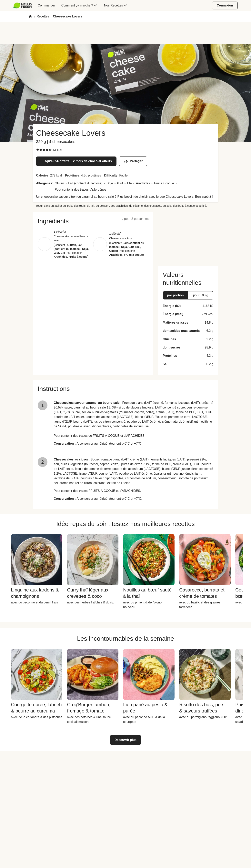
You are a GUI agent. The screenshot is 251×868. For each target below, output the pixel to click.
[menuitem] (24, 5)
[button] (93, 221)
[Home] (30, 17)
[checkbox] (38, 150)
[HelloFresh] (22, 5)
